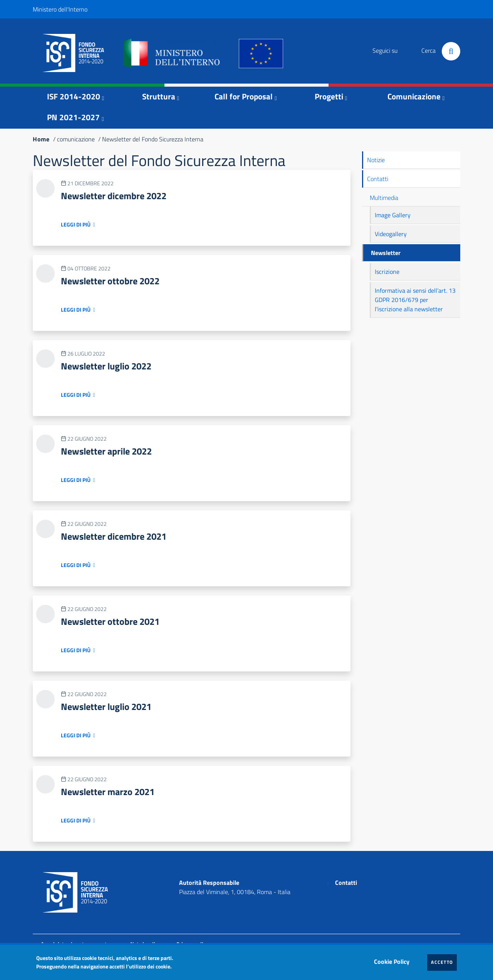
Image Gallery (393, 215)
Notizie (376, 160)
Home (41, 139)
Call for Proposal (244, 96)
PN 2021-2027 (73, 117)
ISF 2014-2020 (74, 96)
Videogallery (391, 234)
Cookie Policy (394, 960)
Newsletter (386, 253)
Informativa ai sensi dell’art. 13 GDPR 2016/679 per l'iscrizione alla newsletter (415, 300)
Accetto (444, 962)
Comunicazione (414, 96)
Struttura (159, 96)
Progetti (329, 96)
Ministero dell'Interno (60, 9)
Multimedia (384, 198)
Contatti (378, 179)
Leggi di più (76, 224)
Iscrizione (387, 272)
